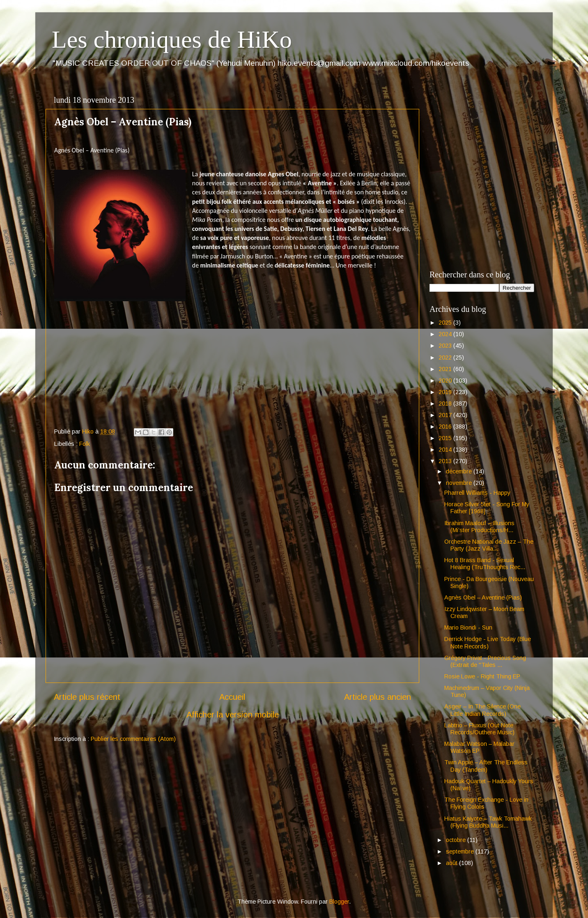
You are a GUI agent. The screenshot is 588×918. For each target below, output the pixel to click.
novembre (460, 483)
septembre (461, 851)
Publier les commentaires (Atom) (133, 739)
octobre (457, 840)
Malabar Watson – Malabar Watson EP (479, 747)
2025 (446, 323)
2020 (446, 381)
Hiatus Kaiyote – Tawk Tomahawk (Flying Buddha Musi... (488, 822)
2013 (446, 461)
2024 (446, 334)
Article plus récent (87, 697)
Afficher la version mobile (233, 715)
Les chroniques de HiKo (172, 39)
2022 (446, 358)
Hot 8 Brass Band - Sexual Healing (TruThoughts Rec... (485, 564)
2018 (446, 404)
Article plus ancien (378, 697)
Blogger (339, 902)
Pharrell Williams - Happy (477, 493)
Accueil (232, 697)
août (452, 863)
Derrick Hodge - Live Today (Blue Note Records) (488, 642)
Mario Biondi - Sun (468, 627)
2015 (446, 438)
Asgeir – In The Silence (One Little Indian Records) (482, 710)
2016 (446, 427)
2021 (446, 369)
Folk (85, 444)
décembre (460, 471)
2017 (446, 415)
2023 (446, 346)
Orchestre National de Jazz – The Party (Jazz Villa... (489, 545)
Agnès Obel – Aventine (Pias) (483, 597)
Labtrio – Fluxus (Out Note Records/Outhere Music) (479, 729)
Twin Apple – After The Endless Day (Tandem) (486, 766)
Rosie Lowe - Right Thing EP (482, 676)
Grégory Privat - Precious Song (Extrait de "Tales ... (485, 661)
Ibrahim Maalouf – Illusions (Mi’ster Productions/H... (479, 527)
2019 (446, 392)
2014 (446, 450)
